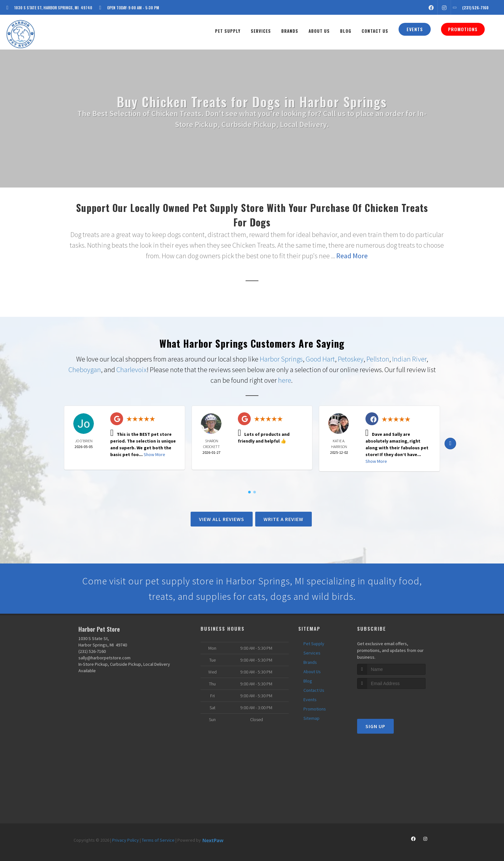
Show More (154, 454)
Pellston (378, 359)
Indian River (409, 359)
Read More (352, 256)
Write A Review (283, 519)
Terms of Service (158, 840)
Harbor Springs (281, 359)
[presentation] (391, 701)
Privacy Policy (126, 840)
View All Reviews (222, 519)
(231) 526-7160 (92, 651)
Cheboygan (85, 370)
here (285, 380)
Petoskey (351, 359)
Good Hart (320, 359)
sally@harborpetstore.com (104, 658)
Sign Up (375, 726)
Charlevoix (131, 370)
